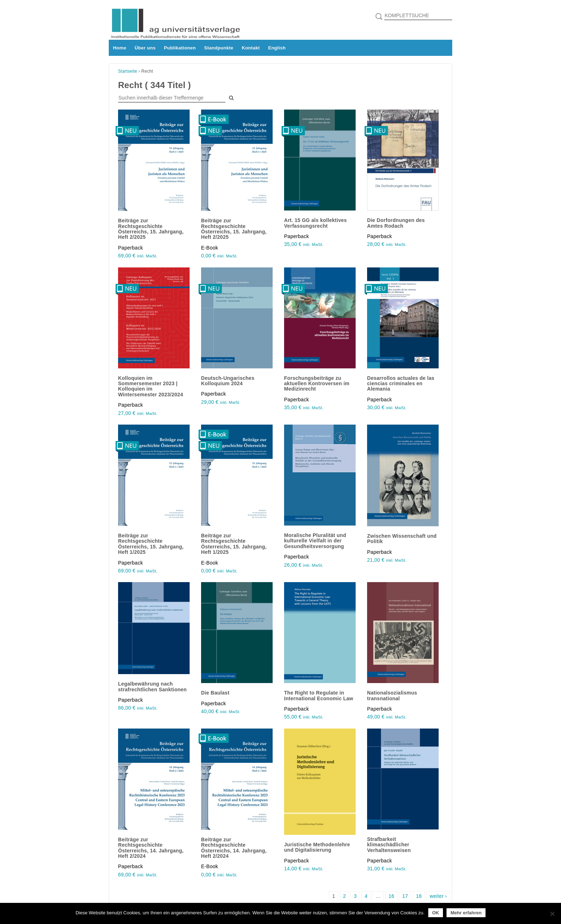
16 (391, 896)
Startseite (128, 71)
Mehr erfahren (466, 913)
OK (436, 913)
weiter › (438, 896)
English (277, 48)
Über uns (145, 48)
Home (120, 48)
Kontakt (251, 48)
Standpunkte (219, 48)
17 (405, 896)
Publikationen (180, 48)
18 (419, 896)
